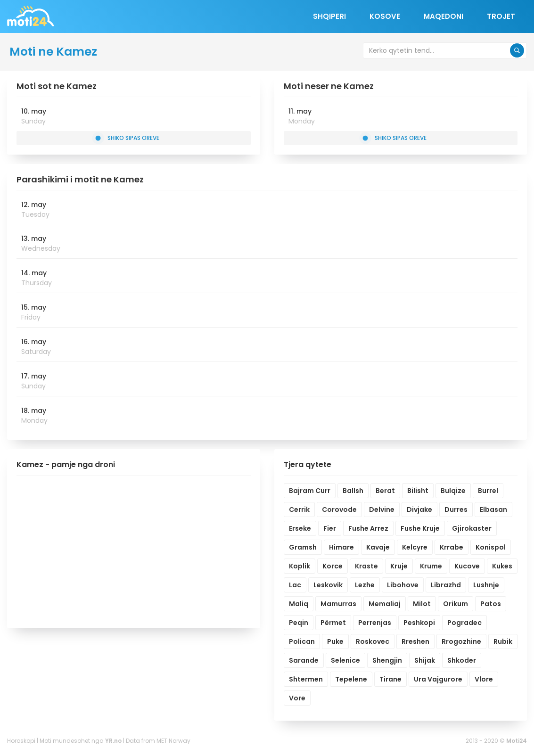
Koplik (300, 566)
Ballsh (353, 491)
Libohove (403, 585)
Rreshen (415, 641)
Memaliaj (385, 604)
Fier (330, 528)
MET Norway (173, 741)
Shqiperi (329, 16)
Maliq (299, 604)
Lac (295, 585)
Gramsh (303, 547)
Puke (335, 641)
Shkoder (462, 660)
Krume (431, 566)
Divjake (419, 509)
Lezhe (365, 585)
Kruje (399, 566)
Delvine (382, 509)
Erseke (300, 528)
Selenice (345, 660)
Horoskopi (21, 741)
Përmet (333, 623)
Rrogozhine (461, 641)
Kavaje (378, 547)
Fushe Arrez (368, 528)
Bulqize (453, 491)
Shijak (425, 660)
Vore (297, 698)
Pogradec (464, 623)
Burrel (488, 491)
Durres (456, 509)
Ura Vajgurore (438, 679)
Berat (385, 491)
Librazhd (446, 585)
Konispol (491, 547)
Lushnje (486, 585)
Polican (302, 641)
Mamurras (338, 604)
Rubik (503, 641)
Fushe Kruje (420, 528)
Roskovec (373, 641)
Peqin (299, 623)
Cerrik (299, 509)
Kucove (467, 566)
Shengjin (387, 660)
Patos (491, 604)
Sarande (304, 660)
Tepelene (351, 679)
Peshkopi (419, 623)
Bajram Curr (310, 491)
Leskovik (328, 585)
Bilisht (418, 491)
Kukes (502, 566)
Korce (333, 566)
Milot (422, 604)
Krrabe (452, 547)
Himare (341, 547)
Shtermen (306, 679)
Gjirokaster (472, 528)
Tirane (390, 679)
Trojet (501, 16)
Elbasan (493, 509)
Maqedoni (444, 16)
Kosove (385, 16)
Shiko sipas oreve (127, 138)
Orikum (456, 604)
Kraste (366, 566)
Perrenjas (375, 623)
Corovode (339, 509)
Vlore (484, 679)
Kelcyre (415, 547)
